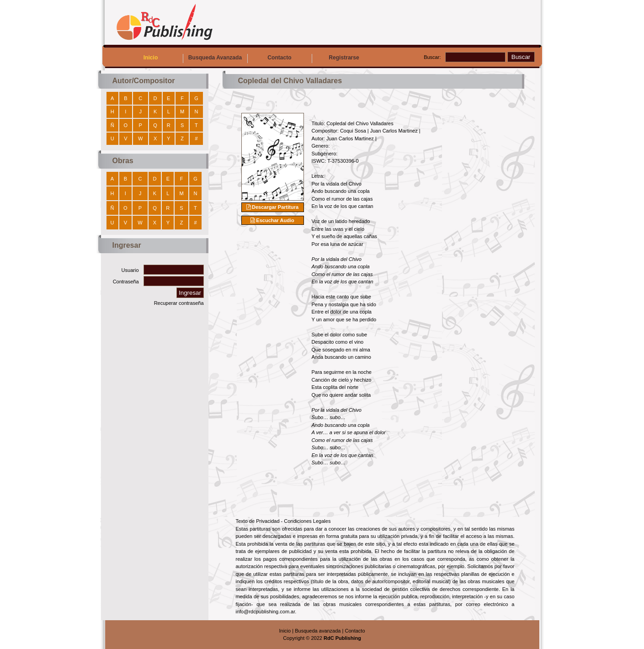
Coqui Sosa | (355, 131)
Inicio (151, 58)
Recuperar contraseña (179, 303)
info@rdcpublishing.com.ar (266, 612)
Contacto (279, 58)
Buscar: (432, 57)
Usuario (130, 270)
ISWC (318, 161)
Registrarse (344, 58)
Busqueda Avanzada (215, 58)
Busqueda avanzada (318, 631)
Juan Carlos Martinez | (395, 131)
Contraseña (126, 282)
